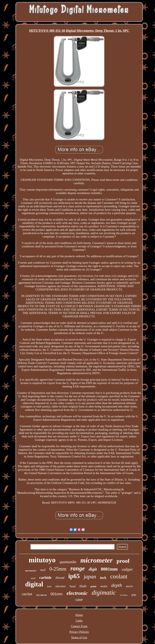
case (79, 599)
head (73, 586)
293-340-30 (41, 595)
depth (116, 585)
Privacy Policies (79, 632)
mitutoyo (42, 560)
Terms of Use (79, 637)
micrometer (96, 560)
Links (79, 621)
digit (93, 569)
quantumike (68, 562)
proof (123, 561)
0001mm (109, 569)
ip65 (74, 576)
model (104, 586)
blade (83, 586)
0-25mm (58, 569)
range (77, 568)
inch (103, 578)
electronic (77, 593)
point (93, 586)
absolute (61, 586)
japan (90, 577)
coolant (119, 576)
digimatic (104, 592)
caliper (127, 569)
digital (34, 584)
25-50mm (124, 595)
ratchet (27, 594)
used (33, 578)
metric (130, 586)
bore (49, 586)
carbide (45, 577)
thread (60, 578)
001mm (56, 594)
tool (43, 570)
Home (79, 615)
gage (134, 595)
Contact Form (79, 626)
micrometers (31, 571)
